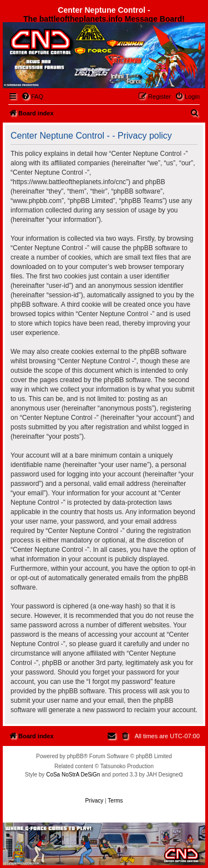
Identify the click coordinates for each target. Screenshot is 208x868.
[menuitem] (32, 97)
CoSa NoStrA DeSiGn (73, 775)
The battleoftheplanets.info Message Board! (104, 19)
